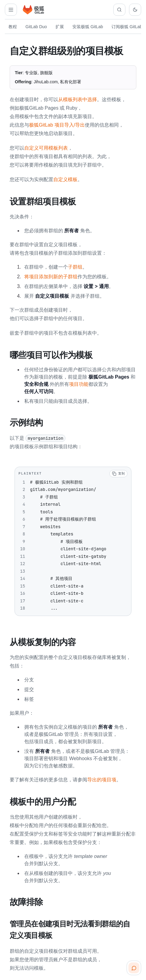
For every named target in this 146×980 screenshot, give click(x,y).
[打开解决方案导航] (11, 10)
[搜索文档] (119, 10)
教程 (13, 27)
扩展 (60, 27)
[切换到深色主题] (135, 10)
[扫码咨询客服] (134, 968)
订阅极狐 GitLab (127, 27)
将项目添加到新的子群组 (51, 276)
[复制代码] (118, 473)
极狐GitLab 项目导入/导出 (57, 125)
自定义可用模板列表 (46, 148)
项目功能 (79, 384)
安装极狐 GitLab (88, 27)
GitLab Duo (36, 27)
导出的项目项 (102, 778)
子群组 (75, 267)
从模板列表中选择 (78, 99)
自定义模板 (65, 179)
